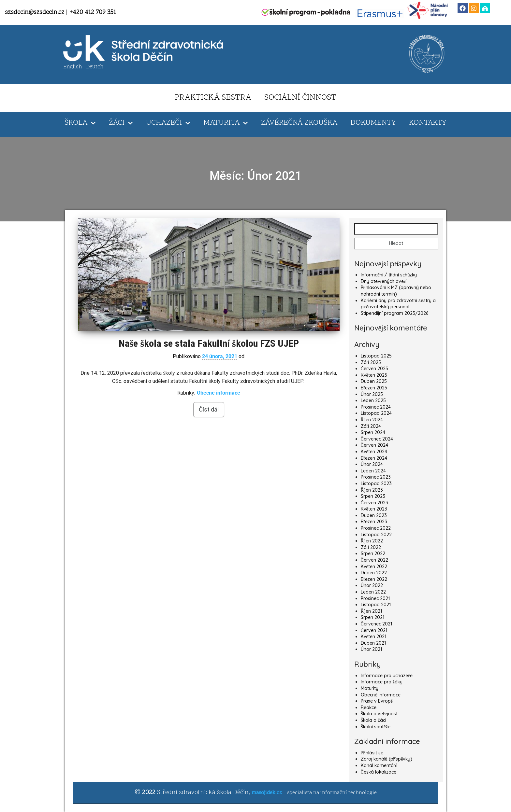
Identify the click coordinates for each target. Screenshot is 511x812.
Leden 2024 (373, 471)
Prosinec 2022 (376, 528)
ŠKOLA (80, 123)
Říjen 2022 (372, 541)
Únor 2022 (372, 585)
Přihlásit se (372, 753)
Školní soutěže (376, 727)
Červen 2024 (374, 445)
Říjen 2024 (372, 420)
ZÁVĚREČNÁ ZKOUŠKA (299, 123)
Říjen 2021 (371, 611)
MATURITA (226, 123)
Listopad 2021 (376, 605)
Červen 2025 (374, 369)
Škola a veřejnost (379, 714)
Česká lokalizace (379, 772)
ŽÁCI (121, 123)
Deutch (95, 67)
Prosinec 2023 (376, 477)
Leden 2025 (373, 400)
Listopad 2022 (376, 535)
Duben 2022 (374, 573)
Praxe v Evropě (377, 701)
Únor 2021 (371, 649)
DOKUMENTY (373, 123)
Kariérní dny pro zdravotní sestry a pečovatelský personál (398, 304)
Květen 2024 (374, 452)
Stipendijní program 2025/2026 (394, 313)
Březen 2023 (374, 522)
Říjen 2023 (372, 490)
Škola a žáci (373, 720)
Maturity (370, 688)
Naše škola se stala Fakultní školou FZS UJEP (209, 343)
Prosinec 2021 (375, 598)
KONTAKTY (428, 123)
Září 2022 (371, 547)
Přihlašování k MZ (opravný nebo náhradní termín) (396, 291)
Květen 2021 (373, 637)
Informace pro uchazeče (387, 676)
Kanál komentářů (379, 765)
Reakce (369, 707)
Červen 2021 (374, 630)
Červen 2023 (374, 503)
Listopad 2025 (376, 356)
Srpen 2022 (373, 553)
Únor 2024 (372, 464)
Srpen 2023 (373, 496)
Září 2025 (371, 362)
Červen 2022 (374, 560)
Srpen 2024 (373, 432)
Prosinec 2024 (376, 407)
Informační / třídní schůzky (389, 275)
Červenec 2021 (376, 624)
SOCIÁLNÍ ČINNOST (300, 98)
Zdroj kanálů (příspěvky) (387, 759)
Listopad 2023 (376, 483)
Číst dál (209, 409)
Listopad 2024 (376, 413)
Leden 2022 (373, 592)
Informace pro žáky (382, 682)
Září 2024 (371, 426)
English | (75, 67)
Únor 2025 (372, 394)
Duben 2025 (374, 381)
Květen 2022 (374, 567)
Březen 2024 (374, 458)
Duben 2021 (373, 643)
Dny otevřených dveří (384, 281)
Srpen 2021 (372, 617)
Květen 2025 (374, 375)
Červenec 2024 (377, 439)
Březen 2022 (374, 579)
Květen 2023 (374, 509)
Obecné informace (219, 393)
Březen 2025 (374, 388)
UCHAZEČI (168, 123)
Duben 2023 (374, 515)
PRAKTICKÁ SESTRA (213, 98)
